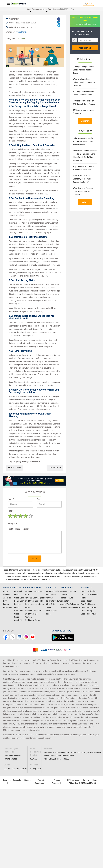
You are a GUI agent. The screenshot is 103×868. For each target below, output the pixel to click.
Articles (7, 595)
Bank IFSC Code (52, 591)
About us (7, 598)
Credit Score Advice (89, 614)
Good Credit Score (89, 607)
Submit (35, 559)
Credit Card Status (32, 620)
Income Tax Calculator (69, 604)
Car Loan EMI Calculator (70, 607)
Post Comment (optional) (18, 529)
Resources (8, 607)
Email (40, 499)
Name (11, 499)
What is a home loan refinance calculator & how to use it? (84, 82)
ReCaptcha (13, 523)
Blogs (6, 591)
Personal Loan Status (34, 611)
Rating (11, 511)
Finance (21, 39)
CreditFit (18, 620)
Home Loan (19, 601)
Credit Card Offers (89, 591)
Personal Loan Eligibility (35, 598)
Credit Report (87, 601)
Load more (85, 121)
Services (7, 780)
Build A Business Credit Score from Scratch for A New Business (83, 141)
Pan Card (49, 598)
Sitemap (27, 780)
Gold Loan (19, 611)
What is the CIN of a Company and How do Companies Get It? (82, 179)
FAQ (5, 601)
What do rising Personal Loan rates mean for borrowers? (83, 191)
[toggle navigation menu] (9, 4)
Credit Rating (87, 611)
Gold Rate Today (53, 601)
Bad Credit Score (88, 604)
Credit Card (19, 598)
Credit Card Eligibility (34, 601)
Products (17, 780)
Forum (6, 604)
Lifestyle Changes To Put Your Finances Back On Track (84, 70)
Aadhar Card (51, 595)
